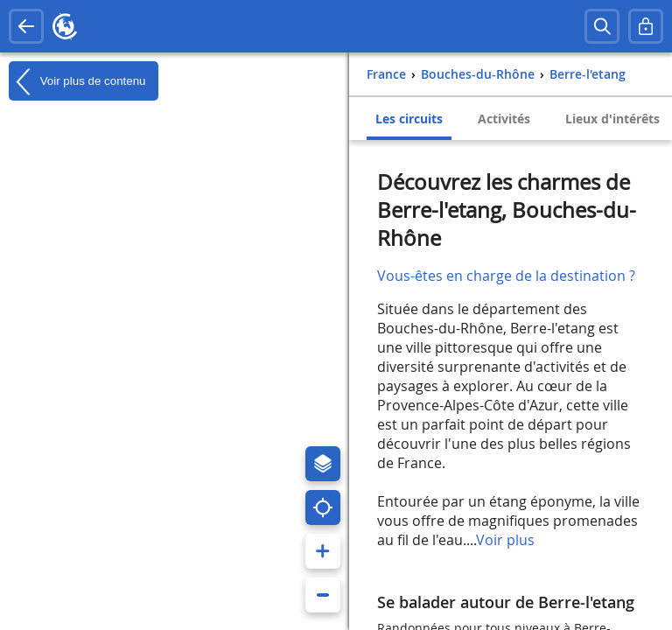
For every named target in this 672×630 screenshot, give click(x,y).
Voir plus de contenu (77, 81)
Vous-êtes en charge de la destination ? (506, 276)
